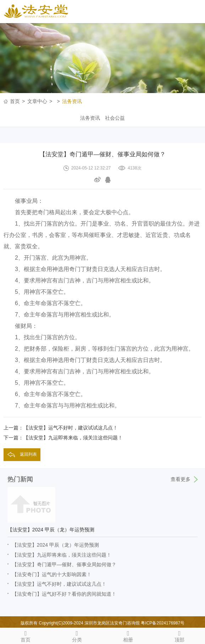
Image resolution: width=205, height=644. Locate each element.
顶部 (180, 635)
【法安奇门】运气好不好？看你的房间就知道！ (64, 594)
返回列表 (28, 454)
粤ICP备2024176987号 (163, 623)
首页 (15, 101)
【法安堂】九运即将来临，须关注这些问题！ (62, 555)
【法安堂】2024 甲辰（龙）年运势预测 (56, 545)
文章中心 (37, 101)
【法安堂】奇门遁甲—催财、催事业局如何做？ (64, 564)
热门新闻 (102, 479)
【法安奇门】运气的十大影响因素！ (52, 574)
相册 (128, 635)
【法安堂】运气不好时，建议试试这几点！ (59, 584)
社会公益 (115, 118)
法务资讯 (72, 101)
